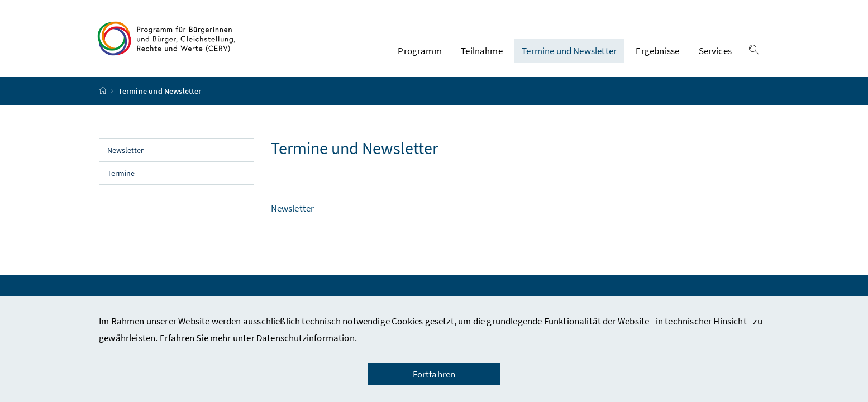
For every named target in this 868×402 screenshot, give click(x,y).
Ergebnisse (657, 51)
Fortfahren (434, 374)
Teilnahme (482, 51)
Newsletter (126, 150)
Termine (121, 173)
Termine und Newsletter (569, 51)
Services (715, 51)
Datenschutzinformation (306, 338)
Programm (419, 51)
